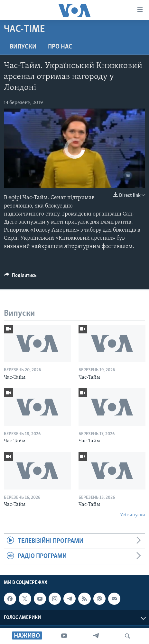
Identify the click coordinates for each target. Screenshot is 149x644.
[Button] (20, 277)
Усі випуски (133, 515)
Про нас (60, 47)
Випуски (23, 47)
